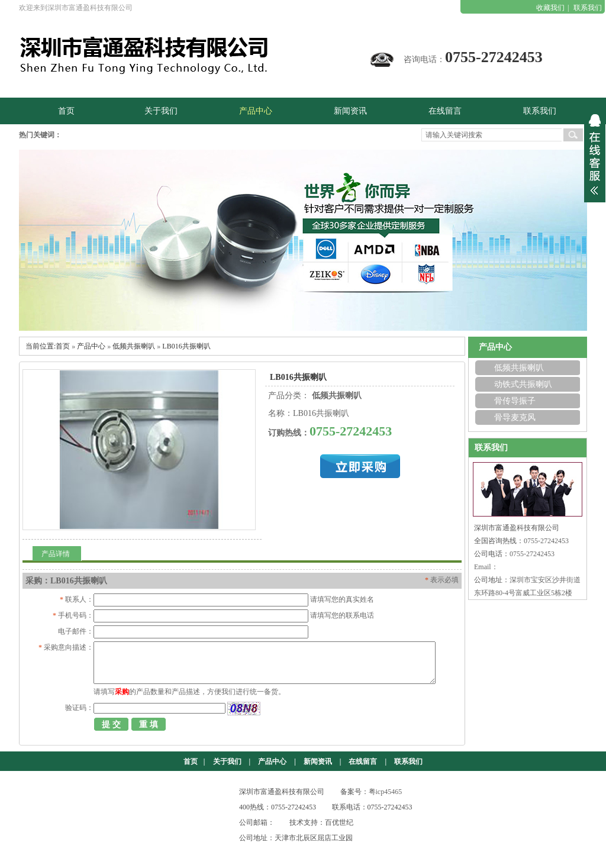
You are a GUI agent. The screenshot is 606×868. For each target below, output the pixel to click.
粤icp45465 (386, 792)
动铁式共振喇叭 (523, 384)
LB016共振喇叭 (186, 346)
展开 (595, 154)
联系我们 (588, 8)
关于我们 (227, 761)
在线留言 (363, 761)
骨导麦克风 (515, 417)
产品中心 (91, 346)
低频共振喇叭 (134, 346)
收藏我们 (550, 8)
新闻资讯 (318, 761)
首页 (63, 346)
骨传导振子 (515, 401)
